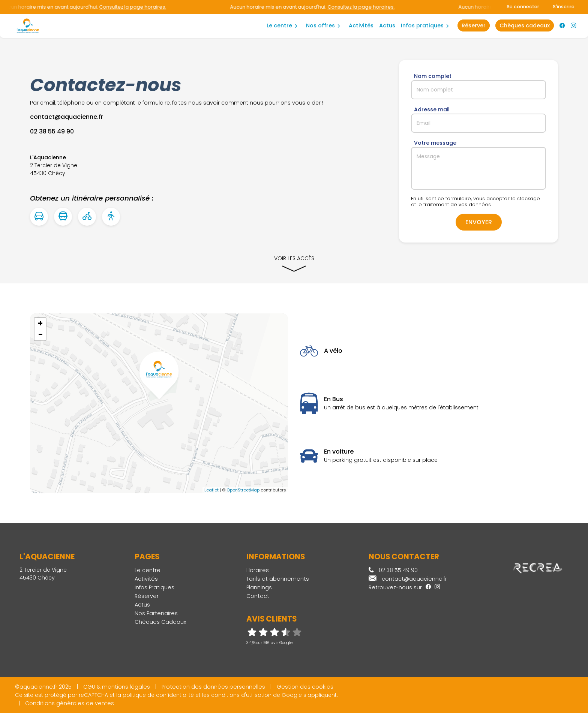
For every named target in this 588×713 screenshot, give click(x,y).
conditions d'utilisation (241, 695)
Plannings (259, 587)
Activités (361, 25)
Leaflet (211, 490)
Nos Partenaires (156, 613)
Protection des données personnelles (213, 687)
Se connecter (523, 7)
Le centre (279, 25)
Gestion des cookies (305, 687)
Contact (258, 596)
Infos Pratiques (422, 25)
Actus (387, 25)
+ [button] (40, 324)
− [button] (40, 335)
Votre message (435, 143)
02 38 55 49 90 (393, 570)
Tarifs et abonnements (278, 579)
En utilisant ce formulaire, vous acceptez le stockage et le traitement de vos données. (475, 202)
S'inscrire (564, 7)
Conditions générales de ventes (70, 703)
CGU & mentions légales (117, 687)
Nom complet (433, 76)
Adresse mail (432, 109)
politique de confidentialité (158, 695)
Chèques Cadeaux (160, 622)
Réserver (147, 596)
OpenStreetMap (243, 490)
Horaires (258, 570)
